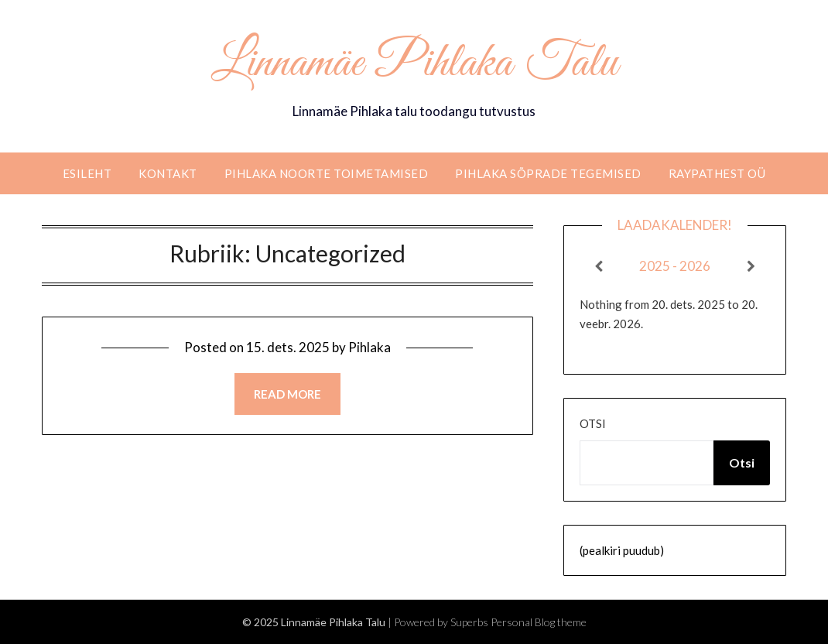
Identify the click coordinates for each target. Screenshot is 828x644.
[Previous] (599, 266)
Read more (287, 394)
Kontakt (168, 173)
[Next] (751, 266)
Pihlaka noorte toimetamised (327, 173)
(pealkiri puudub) (622, 550)
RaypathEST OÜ (717, 173)
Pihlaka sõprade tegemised (548, 173)
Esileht (87, 173)
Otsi (593, 423)
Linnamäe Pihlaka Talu (414, 64)
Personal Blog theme (539, 622)
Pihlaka (370, 347)
